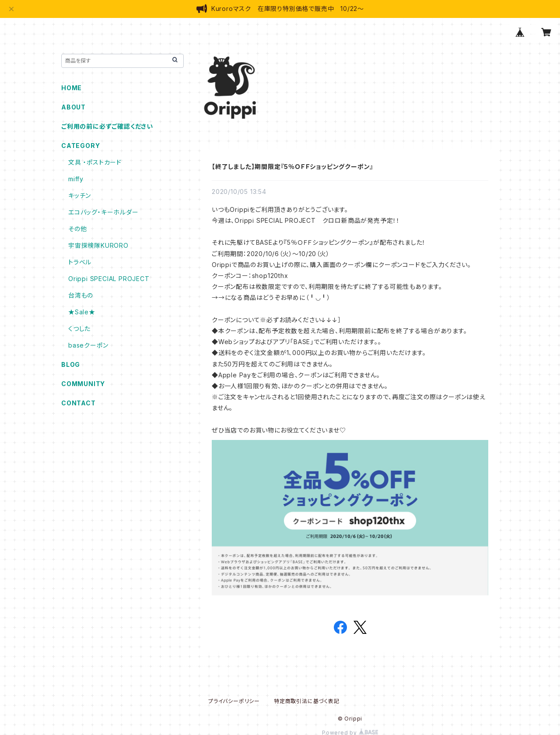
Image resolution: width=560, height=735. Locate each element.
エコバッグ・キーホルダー (103, 212)
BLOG (71, 364)
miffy (76, 179)
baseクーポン (88, 345)
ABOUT (73, 107)
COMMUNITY (83, 384)
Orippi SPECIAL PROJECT (109, 279)
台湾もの (81, 295)
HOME (72, 88)
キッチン (80, 195)
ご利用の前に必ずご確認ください (107, 126)
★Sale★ (82, 312)
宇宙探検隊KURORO (98, 245)
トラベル (80, 262)
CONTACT (79, 403)
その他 (77, 229)
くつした (79, 329)
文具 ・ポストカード (95, 162)
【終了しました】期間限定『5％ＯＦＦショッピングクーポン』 (292, 167)
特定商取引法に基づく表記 (307, 701)
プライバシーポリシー (234, 701)
